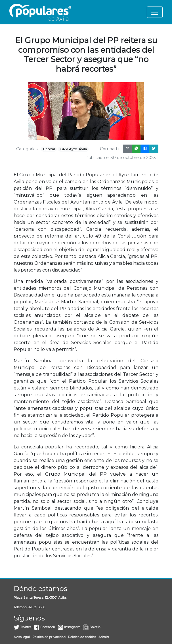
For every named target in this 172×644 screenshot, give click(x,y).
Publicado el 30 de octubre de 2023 (121, 158)
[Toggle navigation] (155, 12)
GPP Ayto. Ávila (74, 149)
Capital (49, 149)
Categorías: (27, 149)
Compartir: (110, 149)
